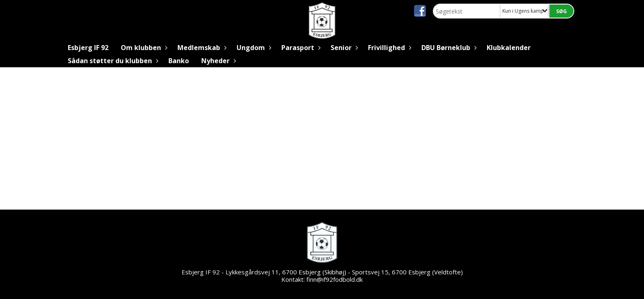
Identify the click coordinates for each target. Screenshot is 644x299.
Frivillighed (389, 48)
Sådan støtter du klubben (112, 61)
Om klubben (143, 48)
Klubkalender (509, 48)
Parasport (300, 48)
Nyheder (217, 61)
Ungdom (253, 48)
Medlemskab (201, 48)
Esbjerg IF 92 (88, 48)
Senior (343, 48)
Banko (179, 61)
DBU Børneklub (448, 48)
